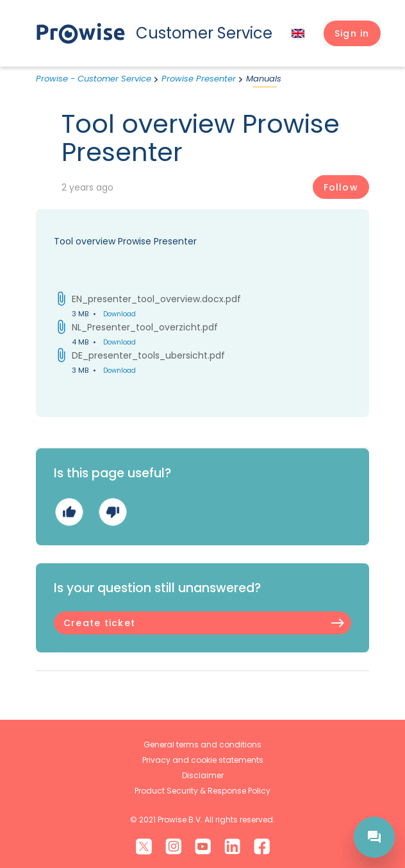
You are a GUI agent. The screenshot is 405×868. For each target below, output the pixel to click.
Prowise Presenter (199, 79)
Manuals (264, 79)
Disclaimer (203, 775)
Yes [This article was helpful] (69, 512)
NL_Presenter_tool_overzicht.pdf (145, 327)
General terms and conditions (202, 745)
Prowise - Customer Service (94, 79)
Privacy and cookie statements (203, 760)
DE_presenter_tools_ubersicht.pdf (148, 355)
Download (120, 314)
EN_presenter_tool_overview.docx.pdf (156, 299)
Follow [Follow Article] (341, 187)
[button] (352, 33)
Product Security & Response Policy (202, 791)
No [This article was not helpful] (112, 512)
